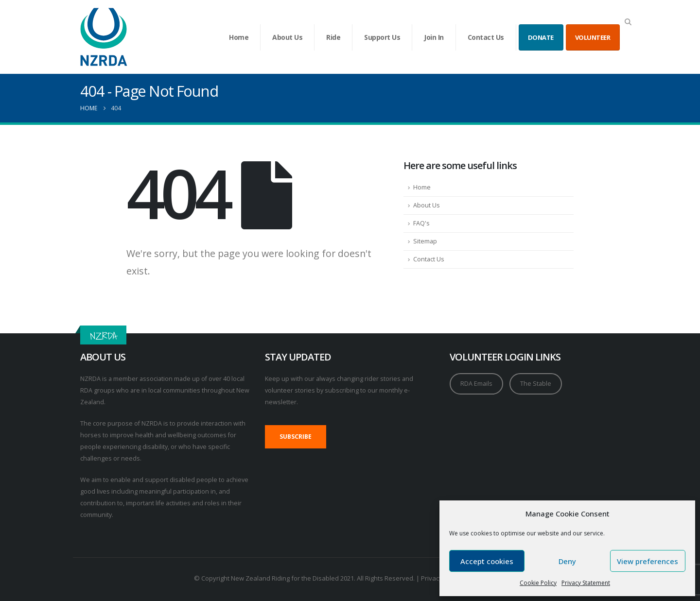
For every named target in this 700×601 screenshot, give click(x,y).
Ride (333, 37)
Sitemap (425, 241)
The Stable (536, 384)
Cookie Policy (538, 583)
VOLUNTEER (593, 37)
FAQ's (421, 223)
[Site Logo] (104, 37)
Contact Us (486, 37)
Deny (567, 561)
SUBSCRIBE (296, 437)
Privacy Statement (586, 583)
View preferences (647, 561)
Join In (434, 37)
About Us (287, 37)
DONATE (541, 37)
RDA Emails (476, 384)
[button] (628, 22)
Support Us (382, 37)
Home (239, 37)
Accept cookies (487, 561)
